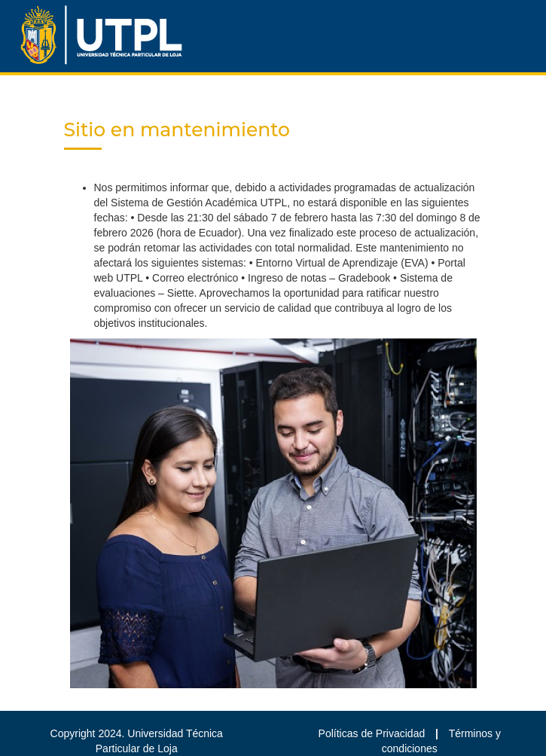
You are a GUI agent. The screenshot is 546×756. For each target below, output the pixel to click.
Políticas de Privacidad (374, 733)
